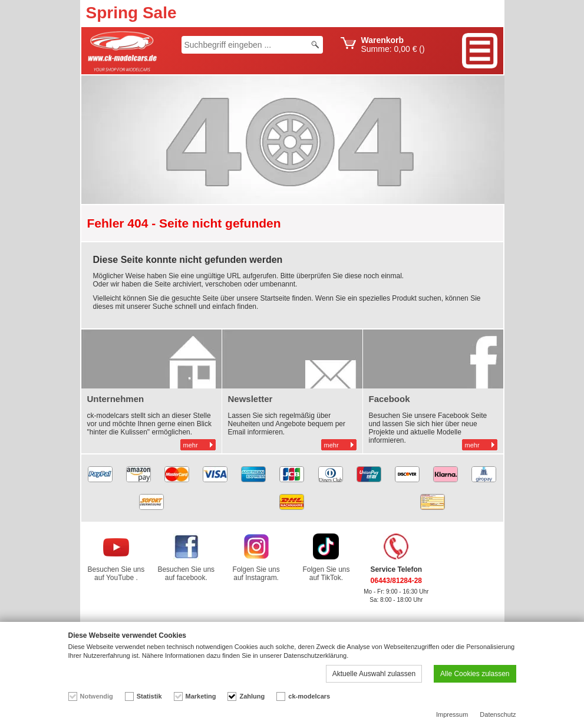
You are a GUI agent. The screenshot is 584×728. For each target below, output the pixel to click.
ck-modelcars (309, 696)
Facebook (390, 399)
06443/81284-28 (396, 581)
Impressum (452, 714)
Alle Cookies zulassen (475, 674)
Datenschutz (498, 714)
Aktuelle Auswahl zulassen (374, 674)
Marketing (201, 696)
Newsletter (250, 399)
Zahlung (252, 696)
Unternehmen (116, 399)
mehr (191, 445)
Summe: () (393, 45)
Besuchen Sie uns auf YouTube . (116, 574)
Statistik (149, 696)
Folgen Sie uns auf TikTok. (326, 574)
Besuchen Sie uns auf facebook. (186, 574)
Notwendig (97, 696)
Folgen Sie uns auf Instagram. (256, 574)
